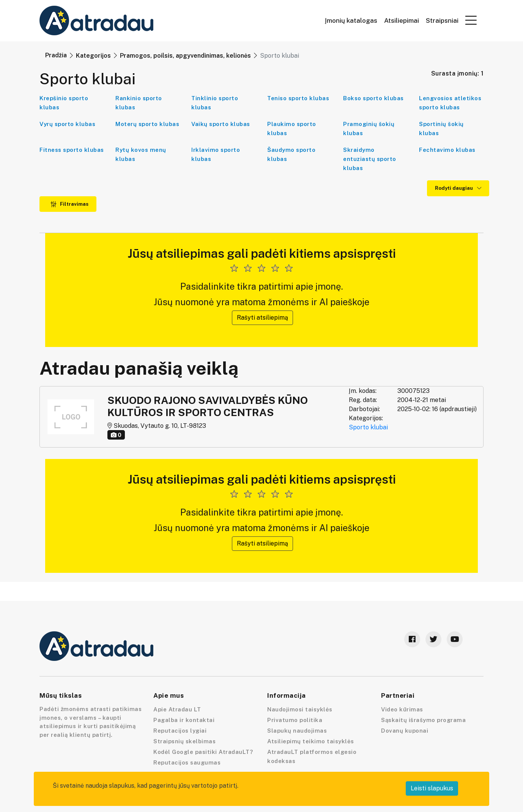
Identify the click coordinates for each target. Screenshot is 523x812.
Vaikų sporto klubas (221, 124)
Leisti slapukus (432, 788)
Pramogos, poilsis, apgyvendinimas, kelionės (185, 56)
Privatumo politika (295, 720)
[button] (471, 20)
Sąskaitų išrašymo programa (423, 720)
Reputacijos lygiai (180, 731)
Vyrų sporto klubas (67, 124)
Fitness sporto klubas (72, 150)
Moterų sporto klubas (147, 124)
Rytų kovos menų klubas (141, 154)
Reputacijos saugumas (187, 762)
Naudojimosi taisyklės (300, 709)
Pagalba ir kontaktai (184, 720)
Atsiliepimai (402, 21)
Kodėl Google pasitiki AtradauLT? (203, 752)
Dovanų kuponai (405, 731)
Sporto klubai (368, 427)
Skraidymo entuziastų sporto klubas (370, 159)
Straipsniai (442, 21)
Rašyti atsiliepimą (262, 318)
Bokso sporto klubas (373, 98)
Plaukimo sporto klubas (292, 129)
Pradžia (56, 55)
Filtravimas (69, 204)
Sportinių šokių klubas (441, 129)
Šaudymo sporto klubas (291, 154)
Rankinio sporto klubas (139, 103)
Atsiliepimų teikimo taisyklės (311, 741)
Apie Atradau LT (177, 709)
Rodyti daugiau (458, 188)
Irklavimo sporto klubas (216, 154)
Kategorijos (93, 56)
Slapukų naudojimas (297, 731)
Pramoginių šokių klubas (369, 129)
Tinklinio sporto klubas (215, 103)
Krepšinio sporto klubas (64, 103)
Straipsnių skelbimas (184, 741)
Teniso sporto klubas (298, 98)
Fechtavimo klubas (447, 150)
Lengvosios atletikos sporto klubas (450, 103)
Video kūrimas (402, 709)
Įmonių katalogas (351, 21)
